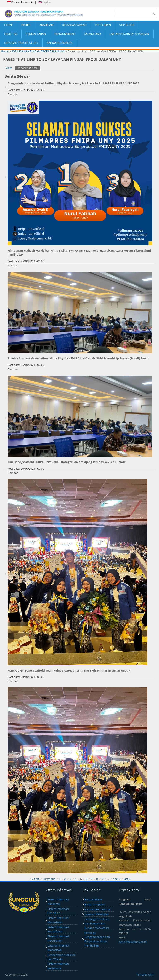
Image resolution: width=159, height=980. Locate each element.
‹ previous (49, 879)
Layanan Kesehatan (97, 914)
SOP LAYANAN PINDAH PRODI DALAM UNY (38, 51)
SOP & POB (127, 25)
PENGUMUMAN (65, 34)
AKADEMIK (46, 25)
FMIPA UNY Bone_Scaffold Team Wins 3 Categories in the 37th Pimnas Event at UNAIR (69, 670)
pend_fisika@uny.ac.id (133, 942)
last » (127, 879)
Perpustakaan (93, 899)
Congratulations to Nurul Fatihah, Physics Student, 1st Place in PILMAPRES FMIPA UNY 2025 (73, 83)
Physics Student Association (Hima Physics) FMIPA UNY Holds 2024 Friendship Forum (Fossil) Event (78, 358)
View (9, 68)
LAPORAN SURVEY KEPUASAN (129, 34)
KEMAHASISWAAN (74, 25)
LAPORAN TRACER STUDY (21, 43)
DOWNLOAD (93, 34)
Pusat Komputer (95, 904)
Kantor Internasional (98, 909)
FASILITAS (11, 34)
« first (35, 879)
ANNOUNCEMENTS (60, 43)
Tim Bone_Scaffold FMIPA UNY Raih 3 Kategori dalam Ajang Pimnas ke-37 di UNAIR (67, 462)
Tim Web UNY (145, 975)
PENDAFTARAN (36, 34)
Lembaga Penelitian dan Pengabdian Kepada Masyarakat (97, 923)
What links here (29, 68)
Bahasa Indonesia (20, 2)
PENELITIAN (103, 25)
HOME (8, 25)
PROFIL (26, 25)
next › (116, 879)
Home (5, 51)
